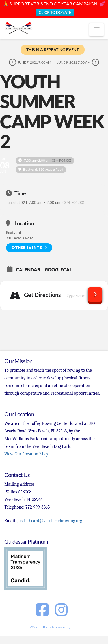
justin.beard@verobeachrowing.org (50, 521)
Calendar (28, 270)
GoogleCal (58, 270)
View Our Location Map (26, 454)
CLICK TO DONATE (55, 12)
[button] (97, 30)
